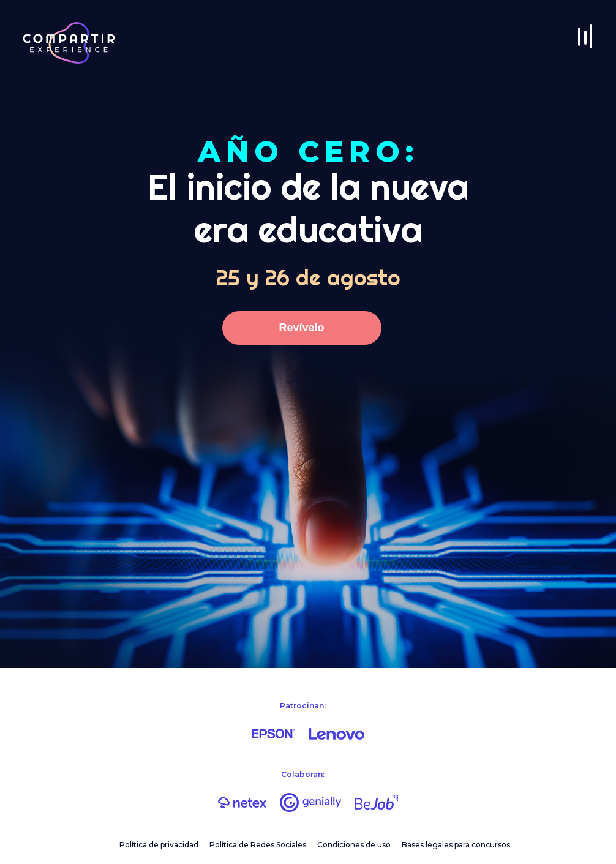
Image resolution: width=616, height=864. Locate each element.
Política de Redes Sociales (258, 845)
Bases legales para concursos (456, 845)
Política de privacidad (159, 845)
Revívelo (301, 328)
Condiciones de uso (354, 845)
